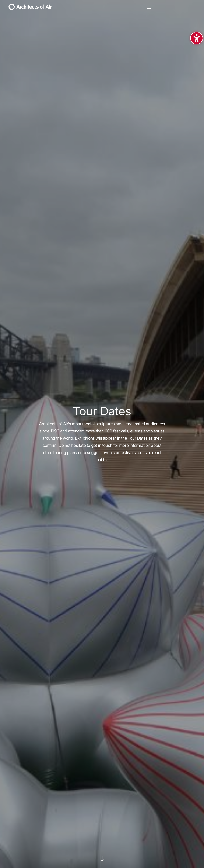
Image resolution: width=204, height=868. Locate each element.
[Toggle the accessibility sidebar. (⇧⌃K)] (197, 38)
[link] (30, 8)
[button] (149, 7)
